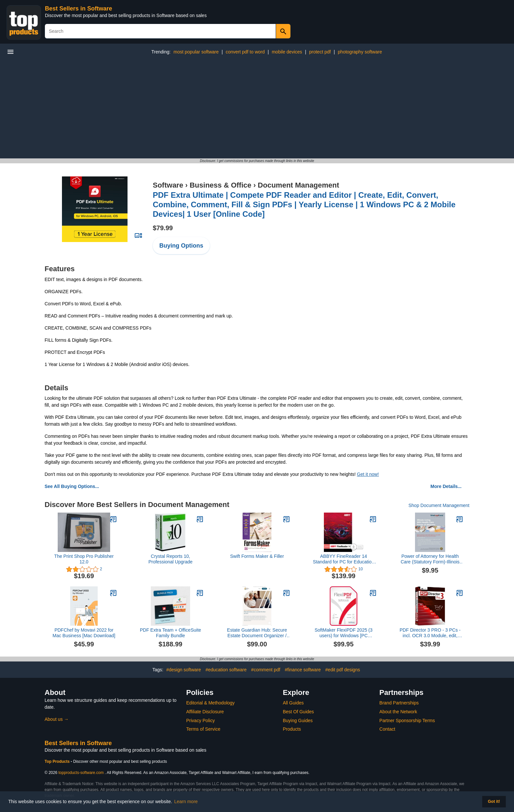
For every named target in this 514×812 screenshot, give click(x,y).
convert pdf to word (245, 52)
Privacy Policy (200, 721)
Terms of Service (203, 729)
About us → (57, 719)
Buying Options (181, 246)
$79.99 (163, 228)
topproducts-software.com (81, 773)
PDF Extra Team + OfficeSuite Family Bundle (171, 633)
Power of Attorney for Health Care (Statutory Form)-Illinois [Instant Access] (430, 559)
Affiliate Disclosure (205, 712)
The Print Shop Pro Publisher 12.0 (84, 559)
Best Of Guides (298, 712)
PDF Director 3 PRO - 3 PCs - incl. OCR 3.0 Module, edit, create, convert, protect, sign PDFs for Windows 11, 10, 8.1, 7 (430, 633)
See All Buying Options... (72, 486)
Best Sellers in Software (79, 9)
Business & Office (220, 185)
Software (168, 185)
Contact (387, 729)
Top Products (58, 761)
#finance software (303, 670)
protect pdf (320, 52)
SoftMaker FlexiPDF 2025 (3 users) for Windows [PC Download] (344, 633)
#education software (226, 670)
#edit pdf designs (343, 670)
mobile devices (287, 52)
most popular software (196, 52)
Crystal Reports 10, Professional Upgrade (171, 559)
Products (292, 729)
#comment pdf (266, 670)
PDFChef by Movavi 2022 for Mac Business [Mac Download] (84, 633)
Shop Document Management (439, 505)
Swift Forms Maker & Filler (257, 556)
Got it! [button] (494, 802)
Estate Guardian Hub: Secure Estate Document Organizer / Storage (257, 633)
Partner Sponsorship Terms (407, 721)
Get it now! (368, 474)
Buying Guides (298, 721)
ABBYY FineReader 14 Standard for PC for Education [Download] (344, 559)
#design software (184, 670)
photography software (360, 52)
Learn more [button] (186, 802)
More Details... (446, 486)
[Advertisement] (257, 109)
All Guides (293, 703)
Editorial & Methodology (210, 703)
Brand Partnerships (399, 703)
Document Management (298, 185)
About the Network (398, 712)
